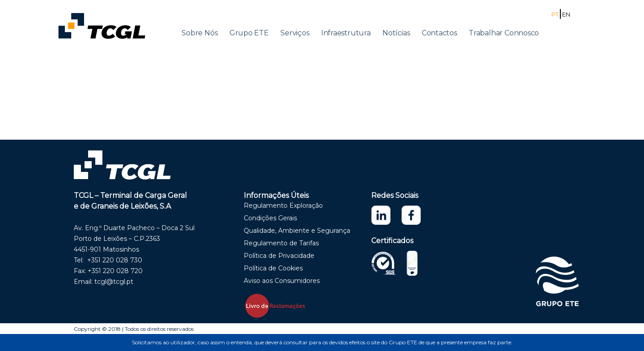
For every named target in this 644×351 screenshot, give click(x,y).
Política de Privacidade (279, 256)
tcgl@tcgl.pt (114, 282)
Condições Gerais (270, 218)
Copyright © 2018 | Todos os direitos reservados (134, 329)
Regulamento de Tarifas (281, 243)
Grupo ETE (249, 33)
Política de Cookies (273, 268)
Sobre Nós (199, 33)
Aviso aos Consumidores (282, 281)
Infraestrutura (346, 33)
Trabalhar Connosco (504, 33)
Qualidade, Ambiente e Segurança (297, 231)
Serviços (295, 33)
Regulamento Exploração (283, 205)
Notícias (396, 33)
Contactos (439, 33)
